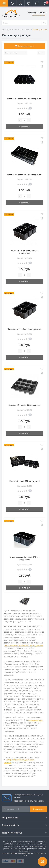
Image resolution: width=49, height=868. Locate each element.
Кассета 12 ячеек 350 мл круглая (24, 405)
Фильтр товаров (25, 46)
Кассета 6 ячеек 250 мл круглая (25, 481)
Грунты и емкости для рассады (18, 30)
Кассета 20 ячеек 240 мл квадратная (24, 98)
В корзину (24, 127)
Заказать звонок (39, 15)
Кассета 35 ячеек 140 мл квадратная (24, 174)
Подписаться (38, 809)
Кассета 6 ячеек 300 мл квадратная (24, 329)
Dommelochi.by (24, 851)
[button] (20, 3)
